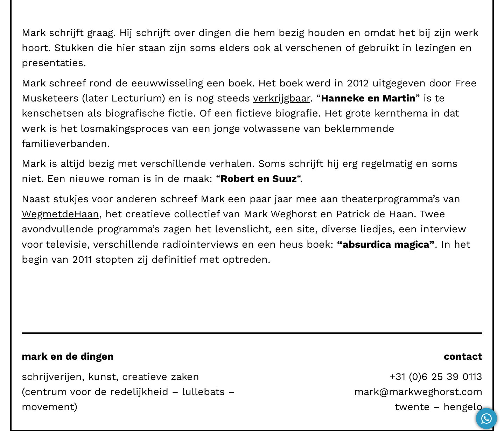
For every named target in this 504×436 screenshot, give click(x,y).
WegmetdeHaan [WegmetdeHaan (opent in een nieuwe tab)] (60, 214)
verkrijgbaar (282, 98)
